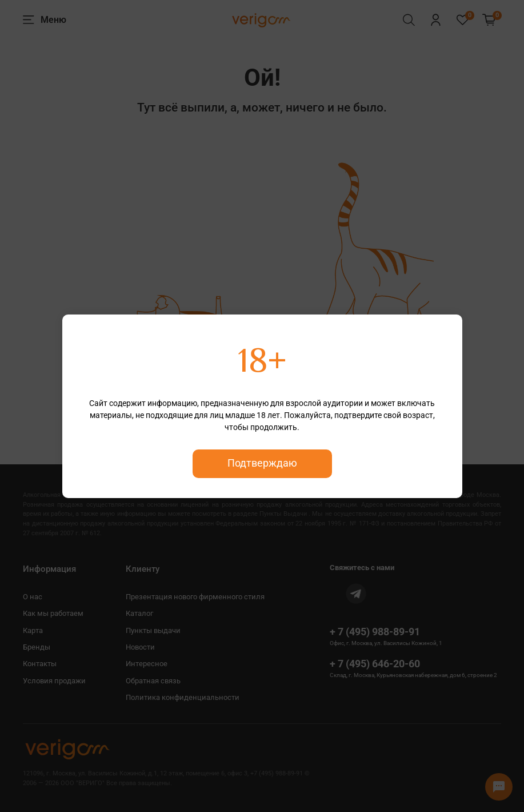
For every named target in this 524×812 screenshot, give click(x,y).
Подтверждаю (262, 463)
